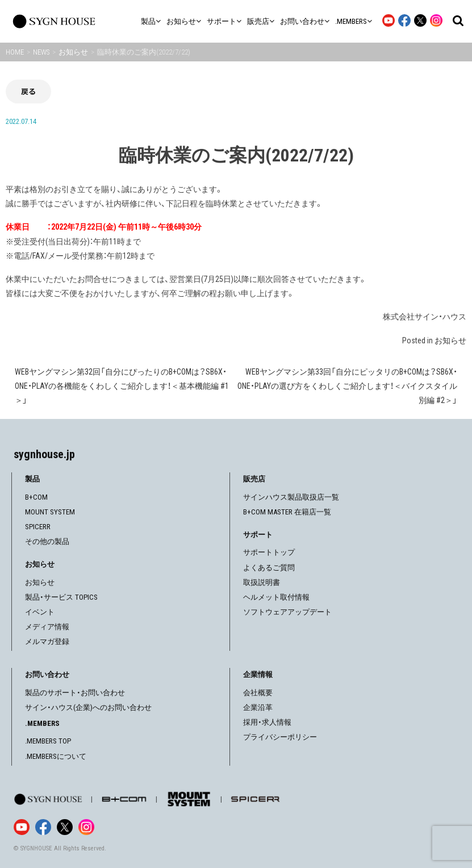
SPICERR (38, 527)
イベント (40, 612)
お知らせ (450, 340)
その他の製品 (47, 541)
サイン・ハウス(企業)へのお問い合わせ (88, 707)
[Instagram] (86, 827)
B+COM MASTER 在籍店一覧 (287, 512)
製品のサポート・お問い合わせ (75, 693)
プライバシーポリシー (280, 737)
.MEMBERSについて (56, 756)
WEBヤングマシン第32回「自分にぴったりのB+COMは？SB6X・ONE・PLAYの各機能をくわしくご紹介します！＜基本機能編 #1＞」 (122, 386)
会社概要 (258, 693)
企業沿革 (258, 707)
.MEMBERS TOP (48, 741)
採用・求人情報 (267, 722)
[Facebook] (43, 827)
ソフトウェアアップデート (287, 612)
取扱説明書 (262, 582)
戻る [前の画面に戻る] (28, 91)
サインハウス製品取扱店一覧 (291, 497)
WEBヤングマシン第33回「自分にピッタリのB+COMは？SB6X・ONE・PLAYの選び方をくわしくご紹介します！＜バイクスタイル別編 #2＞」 (347, 386)
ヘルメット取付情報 (276, 597)
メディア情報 (47, 627)
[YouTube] (22, 827)
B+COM (36, 497)
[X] (65, 827)
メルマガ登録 (47, 641)
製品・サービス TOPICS (61, 597)
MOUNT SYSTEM (50, 512)
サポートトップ (269, 552)
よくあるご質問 (269, 568)
